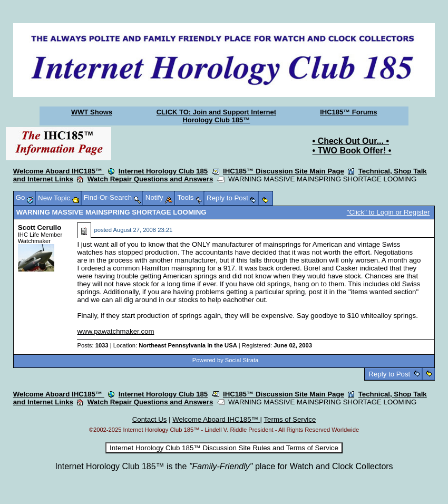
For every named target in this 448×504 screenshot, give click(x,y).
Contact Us (150, 419)
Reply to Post (389, 374)
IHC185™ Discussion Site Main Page (284, 171)
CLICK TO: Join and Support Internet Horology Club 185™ (216, 116)
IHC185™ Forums (348, 112)
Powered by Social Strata (226, 360)
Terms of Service (290, 419)
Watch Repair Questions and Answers (150, 179)
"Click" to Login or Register (388, 212)
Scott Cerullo (40, 227)
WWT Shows (92, 112)
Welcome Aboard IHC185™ (59, 171)
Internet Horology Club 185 (163, 171)
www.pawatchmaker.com (115, 331)
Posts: (92, 345)
